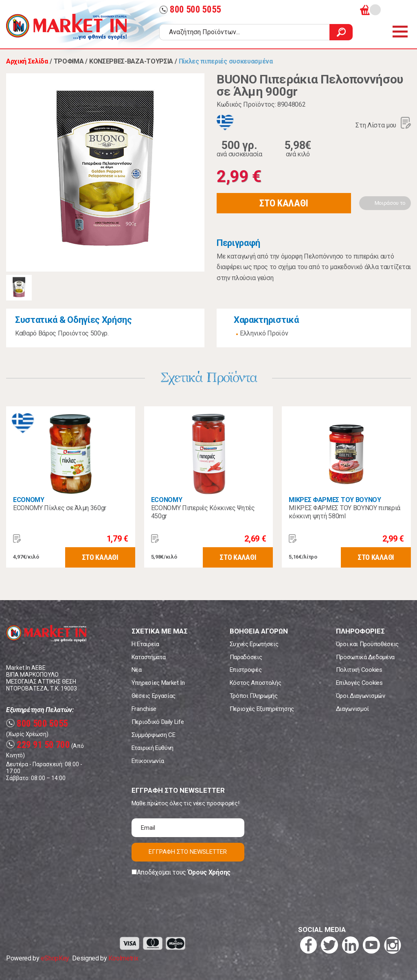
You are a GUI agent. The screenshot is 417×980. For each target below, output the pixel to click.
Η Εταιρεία (145, 644)
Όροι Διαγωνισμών (361, 696)
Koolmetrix (123, 958)
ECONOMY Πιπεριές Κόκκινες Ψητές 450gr (203, 512)
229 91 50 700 (38, 745)
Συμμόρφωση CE (154, 735)
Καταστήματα (148, 657)
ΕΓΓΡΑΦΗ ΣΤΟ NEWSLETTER (188, 852)
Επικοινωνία (148, 761)
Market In (66, 27)
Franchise (144, 709)
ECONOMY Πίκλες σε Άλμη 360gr (60, 508)
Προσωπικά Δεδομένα (365, 657)
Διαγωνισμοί (352, 709)
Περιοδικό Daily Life (158, 722)
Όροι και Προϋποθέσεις (367, 644)
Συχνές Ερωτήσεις (254, 644)
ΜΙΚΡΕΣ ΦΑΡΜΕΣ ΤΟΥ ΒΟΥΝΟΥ (335, 500)
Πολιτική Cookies (359, 670)
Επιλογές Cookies (359, 683)
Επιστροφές (246, 670)
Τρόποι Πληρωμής (254, 696)
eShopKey (55, 958)
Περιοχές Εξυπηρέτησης (262, 709)
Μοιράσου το (390, 203)
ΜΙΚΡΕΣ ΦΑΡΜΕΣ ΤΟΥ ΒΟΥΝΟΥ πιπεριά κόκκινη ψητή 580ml (345, 512)
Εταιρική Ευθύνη (153, 748)
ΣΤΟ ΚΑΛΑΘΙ (284, 203)
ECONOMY (29, 500)
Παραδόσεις (246, 657)
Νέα (137, 670)
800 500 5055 (190, 10)
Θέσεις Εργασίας (154, 696)
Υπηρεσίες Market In (158, 683)
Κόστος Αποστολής (256, 683)
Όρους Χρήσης (209, 872)
